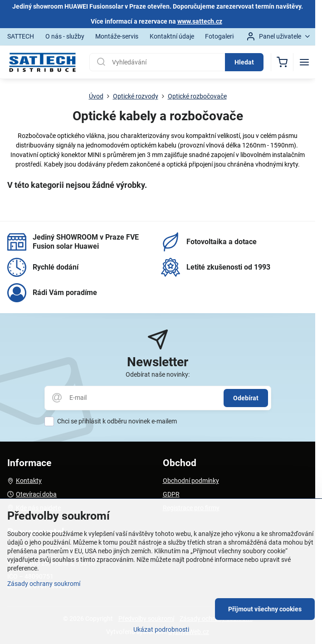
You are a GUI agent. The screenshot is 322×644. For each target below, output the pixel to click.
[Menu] (304, 62)
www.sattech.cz (200, 21)
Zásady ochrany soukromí (44, 584)
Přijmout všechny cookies (265, 609)
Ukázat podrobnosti (161, 629)
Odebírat (246, 398)
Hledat (244, 62)
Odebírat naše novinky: (158, 374)
